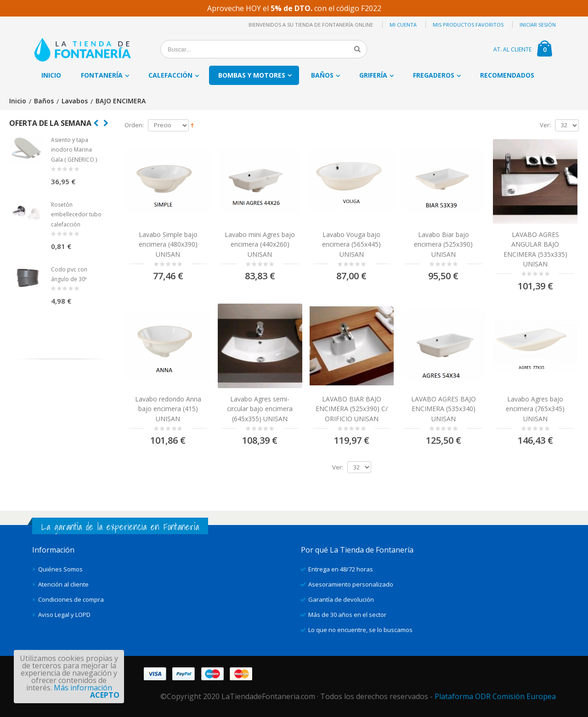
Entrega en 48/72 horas (341, 569)
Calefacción (170, 75)
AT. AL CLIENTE (512, 49)
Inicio (18, 101)
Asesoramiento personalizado (351, 584)
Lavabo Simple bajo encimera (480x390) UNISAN (168, 244)
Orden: (134, 125)
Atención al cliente (63, 584)
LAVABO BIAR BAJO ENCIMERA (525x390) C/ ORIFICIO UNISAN (352, 409)
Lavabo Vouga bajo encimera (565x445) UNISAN (351, 244)
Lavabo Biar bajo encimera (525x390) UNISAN (443, 244)
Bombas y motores (252, 75)
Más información (83, 688)
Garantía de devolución (341, 599)
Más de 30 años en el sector (347, 615)
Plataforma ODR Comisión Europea (495, 696)
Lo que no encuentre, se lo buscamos (360, 630)
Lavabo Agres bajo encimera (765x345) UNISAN (535, 409)
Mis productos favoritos (468, 25)
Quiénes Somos (60, 569)
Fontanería (102, 75)
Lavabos (75, 101)
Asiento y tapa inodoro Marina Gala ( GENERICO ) (74, 150)
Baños (322, 75)
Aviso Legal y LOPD (64, 615)
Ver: (545, 125)
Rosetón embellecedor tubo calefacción (76, 215)
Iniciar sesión (538, 25)
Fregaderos (434, 75)
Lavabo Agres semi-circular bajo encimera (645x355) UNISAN (260, 409)
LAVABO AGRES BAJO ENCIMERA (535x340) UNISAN (444, 409)
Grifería (373, 75)
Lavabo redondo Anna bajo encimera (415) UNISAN (168, 409)
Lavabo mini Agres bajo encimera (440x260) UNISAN (260, 244)
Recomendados (507, 75)
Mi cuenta (403, 25)
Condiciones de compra (71, 599)
